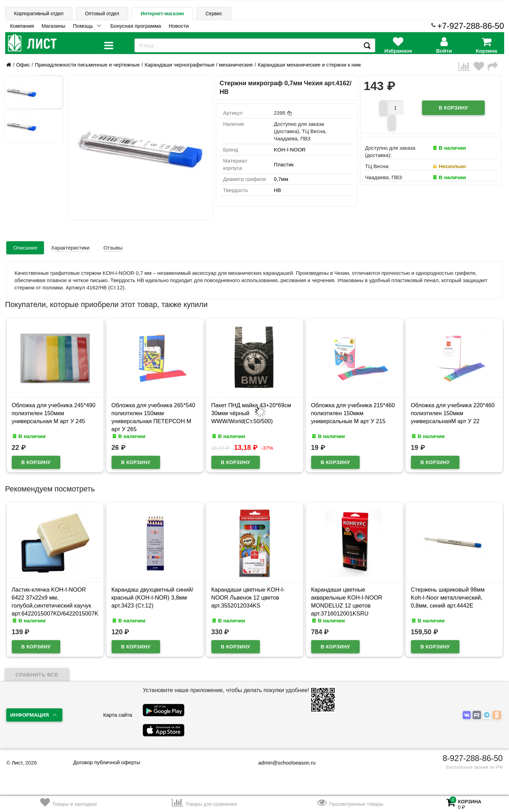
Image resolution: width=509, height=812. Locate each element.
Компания (22, 26)
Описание (25, 248)
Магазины (54, 26)
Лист (17, 758)
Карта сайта (118, 710)
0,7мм (281, 179)
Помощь (83, 26)
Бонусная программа (136, 26)
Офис (23, 65)
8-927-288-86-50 (473, 754)
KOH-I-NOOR (290, 150)
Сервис (214, 14)
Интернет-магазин (162, 14)
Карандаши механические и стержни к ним (309, 65)
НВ (277, 190)
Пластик (284, 164)
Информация (29, 710)
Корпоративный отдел (39, 14)
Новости (179, 26)
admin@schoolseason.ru (282, 758)
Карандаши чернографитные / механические (199, 65)
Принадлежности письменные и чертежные (87, 65)
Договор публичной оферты (107, 758)
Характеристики (70, 248)
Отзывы (113, 248)
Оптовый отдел (102, 14)
